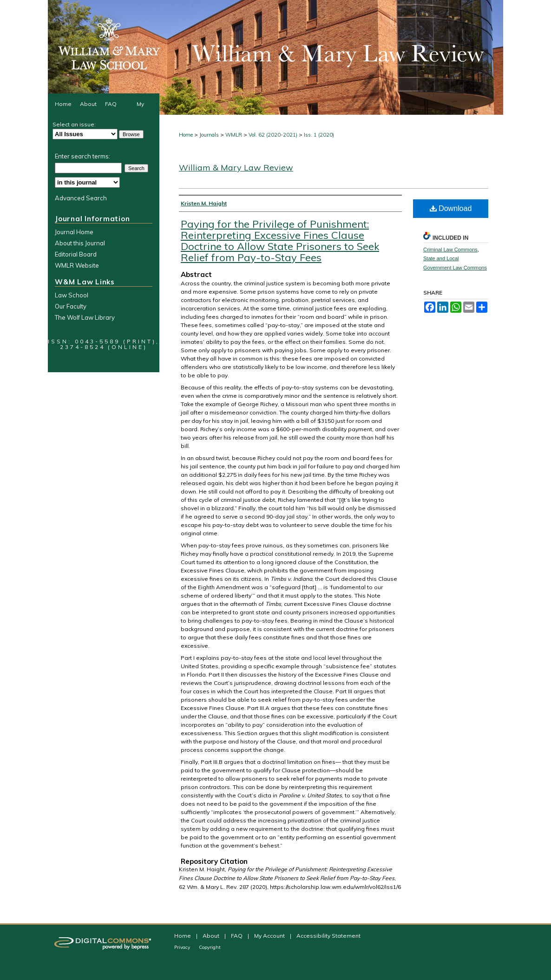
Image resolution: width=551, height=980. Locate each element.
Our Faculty (71, 306)
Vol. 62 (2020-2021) (273, 135)
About (212, 936)
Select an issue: (74, 124)
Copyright (210, 947)
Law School (72, 295)
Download (451, 208)
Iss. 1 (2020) (319, 135)
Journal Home (74, 232)
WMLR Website (77, 265)
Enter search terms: (82, 156)
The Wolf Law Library (85, 317)
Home (186, 135)
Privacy (183, 947)
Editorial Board (76, 254)
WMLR (234, 135)
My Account (270, 936)
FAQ (237, 936)
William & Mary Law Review (236, 168)
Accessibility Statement (328, 936)
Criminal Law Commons (450, 250)
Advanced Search (81, 198)
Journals (209, 135)
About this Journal (80, 243)
